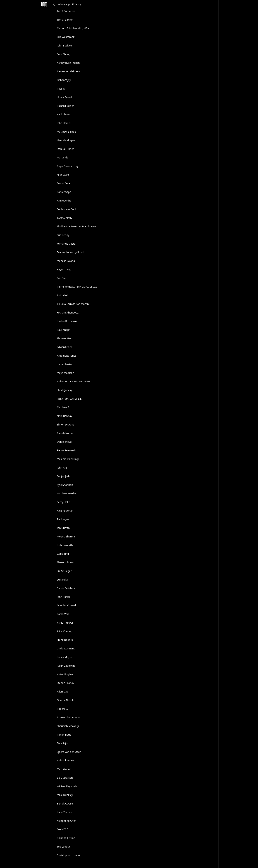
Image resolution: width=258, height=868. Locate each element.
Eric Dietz (62, 278)
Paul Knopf (63, 330)
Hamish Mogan (66, 140)
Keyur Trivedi (65, 269)
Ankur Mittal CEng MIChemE (74, 381)
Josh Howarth (65, 545)
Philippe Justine (66, 838)
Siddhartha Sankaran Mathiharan (77, 226)
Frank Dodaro (65, 640)
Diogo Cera (64, 183)
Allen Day (63, 692)
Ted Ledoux (64, 847)
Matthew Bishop (67, 132)
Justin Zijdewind (66, 666)
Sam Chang (64, 54)
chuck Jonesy (65, 390)
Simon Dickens (66, 424)
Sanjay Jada (64, 476)
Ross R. (61, 89)
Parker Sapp (64, 192)
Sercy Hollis (64, 502)
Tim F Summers (66, 11)
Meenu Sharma (66, 536)
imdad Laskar (65, 364)
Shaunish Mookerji (68, 726)
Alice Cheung (65, 631)
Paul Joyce (63, 519)
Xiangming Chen (67, 821)
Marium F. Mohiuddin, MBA (73, 28)
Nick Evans (63, 175)
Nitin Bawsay (65, 416)
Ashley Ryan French (68, 63)
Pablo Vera (63, 614)
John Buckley (64, 45)
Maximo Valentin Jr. (68, 459)
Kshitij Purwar (65, 623)
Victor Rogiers (65, 674)
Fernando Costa (66, 244)
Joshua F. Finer (65, 149)
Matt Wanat (64, 769)
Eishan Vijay (64, 80)
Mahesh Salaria (66, 261)
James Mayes (65, 657)
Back (54, 4)
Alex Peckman (65, 511)
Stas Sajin (63, 743)
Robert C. (62, 709)
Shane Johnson (66, 562)
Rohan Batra (64, 735)
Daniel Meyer (65, 442)
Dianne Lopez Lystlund (70, 252)
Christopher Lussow (69, 855)
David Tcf (62, 829)
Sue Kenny (63, 235)
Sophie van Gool (67, 209)
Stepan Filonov (66, 683)
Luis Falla (62, 580)
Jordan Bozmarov (67, 321)
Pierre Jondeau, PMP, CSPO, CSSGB (77, 287)
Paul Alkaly (63, 114)
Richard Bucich (66, 106)
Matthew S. (64, 407)
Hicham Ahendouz (68, 313)
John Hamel (64, 123)
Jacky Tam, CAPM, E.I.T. (70, 399)
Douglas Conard (66, 605)
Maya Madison (66, 373)
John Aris (62, 468)
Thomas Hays (65, 338)
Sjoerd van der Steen (69, 752)
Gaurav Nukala (66, 700)
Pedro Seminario (67, 450)
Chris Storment (66, 648)
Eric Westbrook (66, 37)
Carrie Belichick (66, 588)
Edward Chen (65, 347)
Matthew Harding (67, 493)
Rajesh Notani (65, 433)
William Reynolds (67, 786)
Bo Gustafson (65, 778)
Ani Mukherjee (65, 760)
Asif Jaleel (63, 295)
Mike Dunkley (65, 795)
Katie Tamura (65, 812)
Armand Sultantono (69, 717)
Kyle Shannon (65, 485)
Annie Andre (64, 201)
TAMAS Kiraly (65, 218)
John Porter (64, 597)
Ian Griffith (63, 528)
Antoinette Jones (67, 356)
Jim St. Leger (64, 571)
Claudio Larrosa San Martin (73, 304)
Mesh (44, 4)
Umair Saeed (64, 97)
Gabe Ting (63, 554)
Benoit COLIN (65, 803)
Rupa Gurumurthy (68, 166)
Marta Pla (63, 157)
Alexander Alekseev (68, 71)
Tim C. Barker (65, 20)
